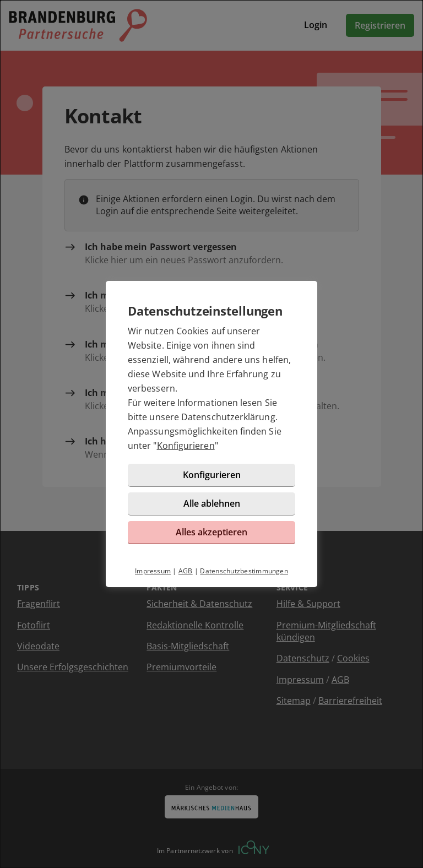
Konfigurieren (186, 446)
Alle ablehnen (212, 503)
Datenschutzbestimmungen (244, 571)
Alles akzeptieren (211, 532)
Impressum (153, 571)
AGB (186, 571)
